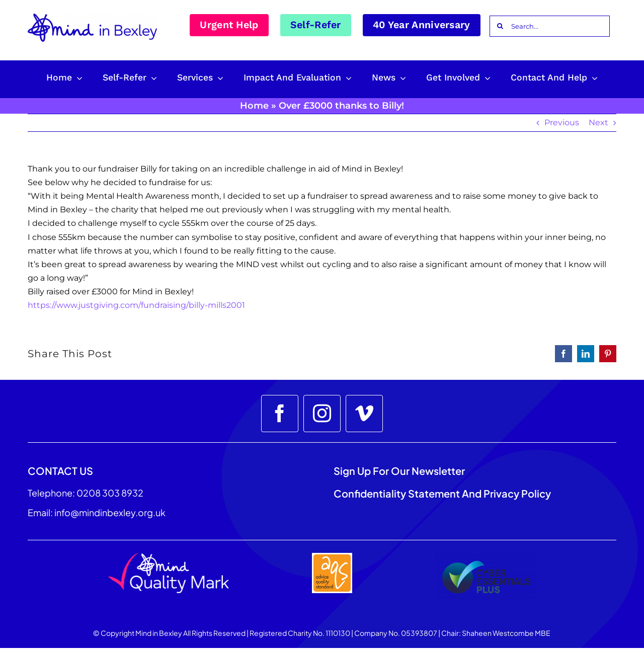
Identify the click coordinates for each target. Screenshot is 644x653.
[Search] (500, 26)
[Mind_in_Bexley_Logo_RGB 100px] (92, 17)
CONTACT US (60, 471)
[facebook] (280, 414)
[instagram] (322, 414)
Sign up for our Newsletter (400, 471)
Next (598, 123)
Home (254, 106)
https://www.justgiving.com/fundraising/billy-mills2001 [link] (136, 305)
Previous (562, 123)
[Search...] (550, 26)
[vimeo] (364, 414)
